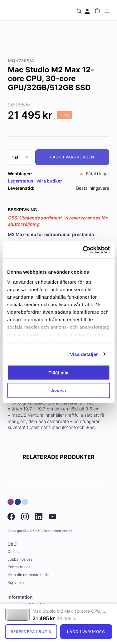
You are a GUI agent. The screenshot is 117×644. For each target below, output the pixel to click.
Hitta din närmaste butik (28, 575)
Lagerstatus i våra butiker (35, 181)
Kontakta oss (19, 567)
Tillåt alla (59, 373)
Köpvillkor (16, 582)
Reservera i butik (31, 632)
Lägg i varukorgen (72, 157)
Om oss (14, 551)
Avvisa (59, 390)
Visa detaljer (84, 354)
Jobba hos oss (20, 559)
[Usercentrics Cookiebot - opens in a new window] (83, 250)
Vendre (67, 531)
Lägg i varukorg (86, 632)
